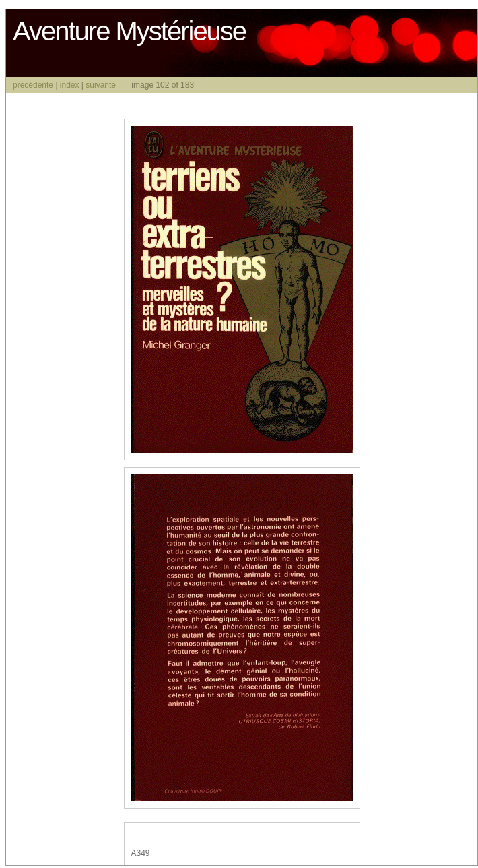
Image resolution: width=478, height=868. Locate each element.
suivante (101, 85)
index (70, 85)
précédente (33, 85)
